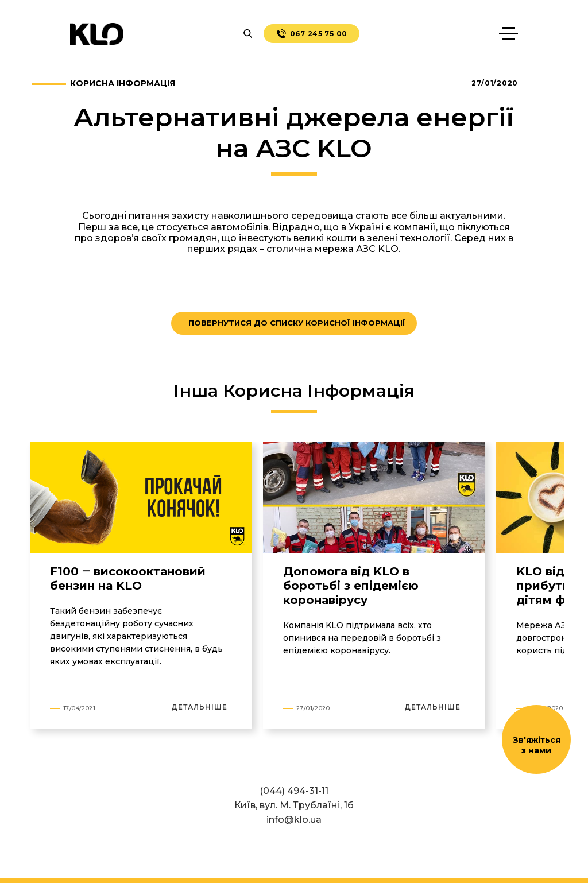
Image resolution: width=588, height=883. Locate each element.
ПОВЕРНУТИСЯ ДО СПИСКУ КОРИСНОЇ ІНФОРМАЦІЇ (297, 323)
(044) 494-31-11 (294, 791)
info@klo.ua (294, 820)
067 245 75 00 (312, 34)
